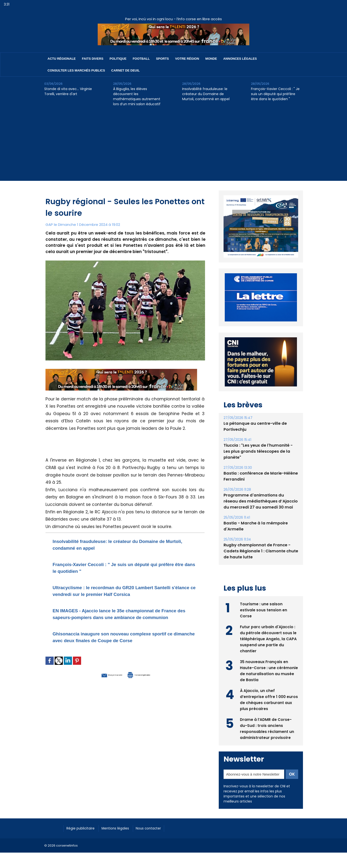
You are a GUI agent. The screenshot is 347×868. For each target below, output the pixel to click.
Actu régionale (62, 59)
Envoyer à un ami (99, 694)
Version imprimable (150, 694)
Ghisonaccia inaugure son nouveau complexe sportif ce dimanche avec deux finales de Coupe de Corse (123, 654)
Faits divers (93, 59)
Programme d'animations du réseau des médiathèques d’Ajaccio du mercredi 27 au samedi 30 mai (259, 495)
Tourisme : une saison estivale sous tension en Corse (264, 603)
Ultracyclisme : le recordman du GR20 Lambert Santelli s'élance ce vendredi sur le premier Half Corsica (118, 594)
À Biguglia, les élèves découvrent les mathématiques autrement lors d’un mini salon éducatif (137, 96)
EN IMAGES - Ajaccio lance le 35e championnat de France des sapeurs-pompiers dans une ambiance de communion (122, 624)
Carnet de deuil (125, 70)
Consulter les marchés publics (76, 70)
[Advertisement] (173, 147)
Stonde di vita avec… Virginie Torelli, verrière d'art (68, 91)
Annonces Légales (240, 59)
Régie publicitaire (83, 822)
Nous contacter (160, 822)
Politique (118, 59)
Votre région (187, 59)
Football (141, 59)
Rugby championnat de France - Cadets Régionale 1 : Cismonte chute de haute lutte (260, 545)
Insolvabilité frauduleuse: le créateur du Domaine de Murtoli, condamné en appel (206, 94)
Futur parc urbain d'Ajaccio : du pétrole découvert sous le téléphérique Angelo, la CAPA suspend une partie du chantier (268, 632)
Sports (162, 59)
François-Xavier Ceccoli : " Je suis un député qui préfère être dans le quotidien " (275, 94)
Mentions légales (122, 822)
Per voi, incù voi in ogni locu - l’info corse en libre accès (173, 19)
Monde (211, 59)
